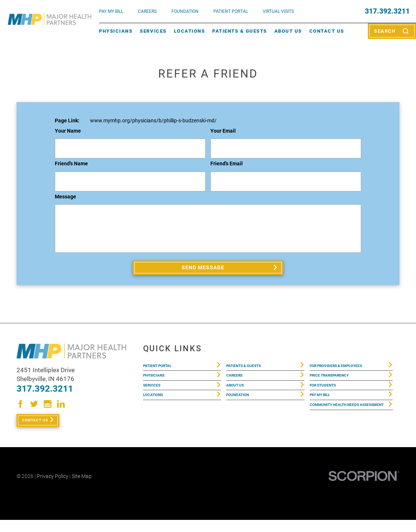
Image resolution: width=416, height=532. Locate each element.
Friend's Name (71, 164)
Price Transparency (337, 384)
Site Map (82, 488)
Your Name (68, 131)
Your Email (223, 131)
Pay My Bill (325, 411)
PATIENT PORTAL (231, 11)
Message (65, 197)
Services (153, 31)
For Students (328, 398)
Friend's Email (227, 164)
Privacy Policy (53, 488)
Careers (147, 11)
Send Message (204, 270)
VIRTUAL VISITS (278, 11)
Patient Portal (164, 371)
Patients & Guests (240, 31)
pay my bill (111, 11)
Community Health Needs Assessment (344, 428)
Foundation (242, 411)
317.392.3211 (387, 12)
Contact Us (327, 31)
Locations (190, 31)
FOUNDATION (185, 11)
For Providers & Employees (347, 371)
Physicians (116, 31)
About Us (288, 31)
